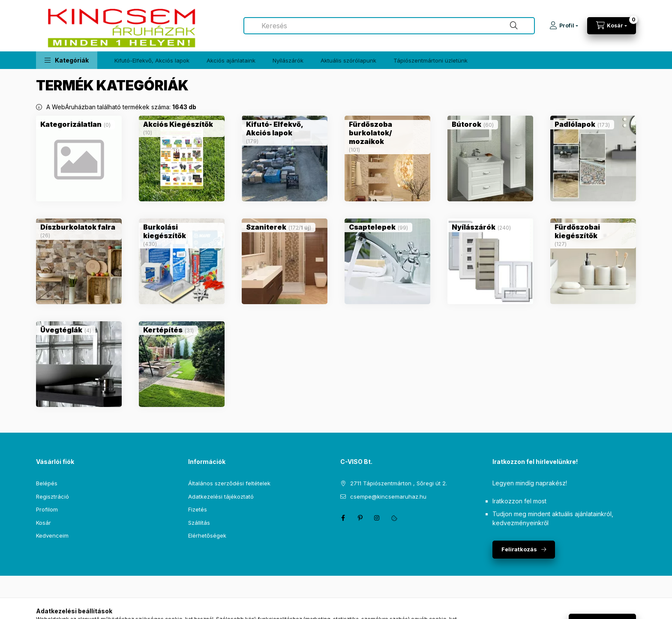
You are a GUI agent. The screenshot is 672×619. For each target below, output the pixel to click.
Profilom (47, 509)
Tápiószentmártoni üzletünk (430, 60)
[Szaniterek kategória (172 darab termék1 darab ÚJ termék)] (266, 227)
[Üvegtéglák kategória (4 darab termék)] (61, 330)
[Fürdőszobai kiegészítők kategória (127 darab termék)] (593, 231)
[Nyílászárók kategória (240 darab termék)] (474, 227)
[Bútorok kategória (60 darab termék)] (466, 124)
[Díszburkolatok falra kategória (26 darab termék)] (78, 227)
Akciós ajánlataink (231, 60)
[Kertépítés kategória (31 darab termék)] (163, 330)
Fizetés (198, 509)
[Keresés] (514, 26)
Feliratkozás (519, 549)
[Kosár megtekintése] (612, 26)
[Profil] (564, 26)
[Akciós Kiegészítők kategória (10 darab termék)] (178, 124)
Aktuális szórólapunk (348, 60)
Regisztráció (52, 496)
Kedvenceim (52, 535)
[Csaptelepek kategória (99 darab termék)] (372, 227)
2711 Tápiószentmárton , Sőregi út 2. (399, 483)
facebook (343, 518)
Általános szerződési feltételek (229, 483)
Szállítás (199, 523)
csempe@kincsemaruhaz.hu (388, 496)
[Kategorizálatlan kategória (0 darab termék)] (71, 124)
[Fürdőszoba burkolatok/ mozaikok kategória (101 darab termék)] (387, 133)
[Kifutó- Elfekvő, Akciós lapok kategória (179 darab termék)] (285, 129)
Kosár (43, 523)
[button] (67, 60)
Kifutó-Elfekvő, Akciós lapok (152, 60)
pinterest (360, 518)
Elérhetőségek (207, 535)
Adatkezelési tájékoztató (221, 496)
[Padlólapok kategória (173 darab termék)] (575, 124)
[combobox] (389, 26)
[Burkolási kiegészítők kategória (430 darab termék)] (182, 231)
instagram (377, 518)
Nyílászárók (288, 60)
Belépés (47, 483)
